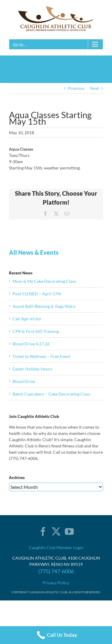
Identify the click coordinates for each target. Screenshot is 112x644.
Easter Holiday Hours (32, 369)
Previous (76, 88)
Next (94, 88)
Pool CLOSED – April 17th (37, 294)
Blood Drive (24, 381)
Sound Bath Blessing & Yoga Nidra (44, 306)
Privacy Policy (56, 583)
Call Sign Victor (27, 319)
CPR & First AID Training (36, 331)
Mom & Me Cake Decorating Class (44, 281)
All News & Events (34, 252)
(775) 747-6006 (56, 571)
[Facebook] (43, 532)
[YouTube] (69, 532)
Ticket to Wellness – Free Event (41, 356)
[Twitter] (56, 532)
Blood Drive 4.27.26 (31, 344)
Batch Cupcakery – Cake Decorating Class (51, 394)
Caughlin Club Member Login (56, 548)
